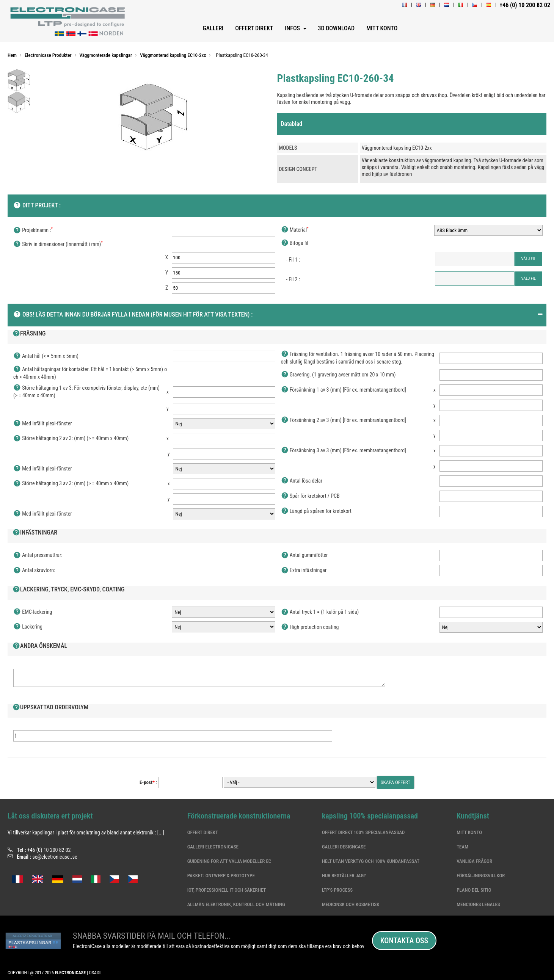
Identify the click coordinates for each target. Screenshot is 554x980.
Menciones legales (478, 904)
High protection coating (310, 627)
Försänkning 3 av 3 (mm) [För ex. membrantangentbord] (344, 451)
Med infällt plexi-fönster (43, 424)
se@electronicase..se (55, 857)
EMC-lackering (33, 612)
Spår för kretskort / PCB (310, 496)
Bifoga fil (295, 243)
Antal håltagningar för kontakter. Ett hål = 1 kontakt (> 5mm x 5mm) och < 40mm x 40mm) (90, 373)
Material (295, 230)
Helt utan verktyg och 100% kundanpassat (371, 861)
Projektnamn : (33, 230)
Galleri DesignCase (344, 847)
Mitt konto (469, 832)
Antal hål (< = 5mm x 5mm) (46, 356)
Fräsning (29, 334)
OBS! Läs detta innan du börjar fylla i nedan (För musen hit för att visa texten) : (133, 315)
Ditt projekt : (37, 206)
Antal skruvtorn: (34, 571)
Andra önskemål (40, 646)
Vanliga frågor (474, 861)
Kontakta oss (404, 941)
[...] (161, 833)
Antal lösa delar (302, 481)
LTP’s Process (337, 890)
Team (462, 847)
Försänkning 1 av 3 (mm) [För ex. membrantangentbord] (344, 390)
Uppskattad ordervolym (50, 708)
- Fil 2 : (293, 279)
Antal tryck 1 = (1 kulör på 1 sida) (320, 612)
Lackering (28, 627)
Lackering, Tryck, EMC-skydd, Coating (69, 590)
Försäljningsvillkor (481, 876)
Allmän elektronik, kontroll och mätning (236, 904)
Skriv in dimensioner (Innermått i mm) (58, 245)
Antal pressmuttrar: (38, 555)
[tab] (412, 124)
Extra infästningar (304, 571)
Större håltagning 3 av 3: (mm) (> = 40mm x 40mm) (71, 484)
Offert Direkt (203, 832)
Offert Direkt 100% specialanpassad (363, 832)
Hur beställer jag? (344, 876)
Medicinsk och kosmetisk (351, 904)
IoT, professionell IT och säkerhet (227, 890)
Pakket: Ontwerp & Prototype (221, 876)
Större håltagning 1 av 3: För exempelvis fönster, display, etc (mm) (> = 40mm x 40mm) (86, 391)
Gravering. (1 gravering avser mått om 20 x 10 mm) (338, 375)
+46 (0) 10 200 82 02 (49, 850)
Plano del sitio (474, 890)
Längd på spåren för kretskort (316, 511)
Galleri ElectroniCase (213, 847)
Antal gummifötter (304, 555)
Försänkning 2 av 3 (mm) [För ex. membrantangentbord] (344, 420)
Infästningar (35, 533)
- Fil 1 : (293, 260)
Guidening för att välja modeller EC (229, 861)
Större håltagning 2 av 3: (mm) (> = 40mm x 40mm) (71, 439)
